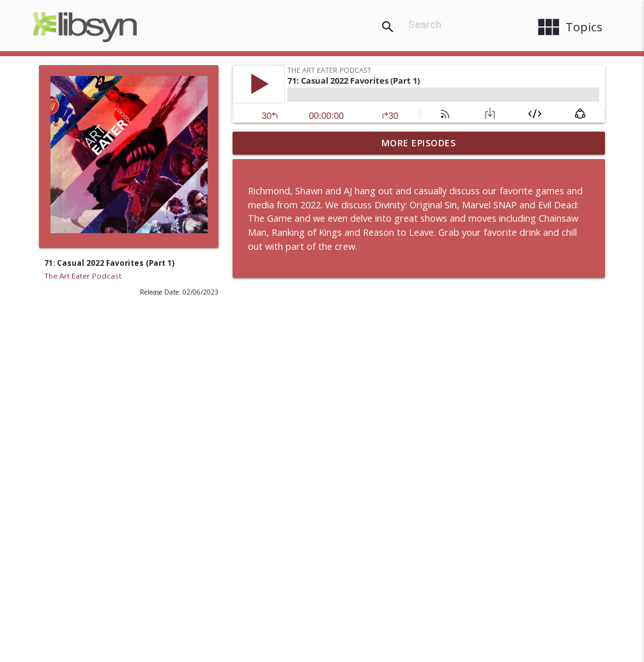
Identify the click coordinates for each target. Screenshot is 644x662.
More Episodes (419, 143)
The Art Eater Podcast (83, 276)
